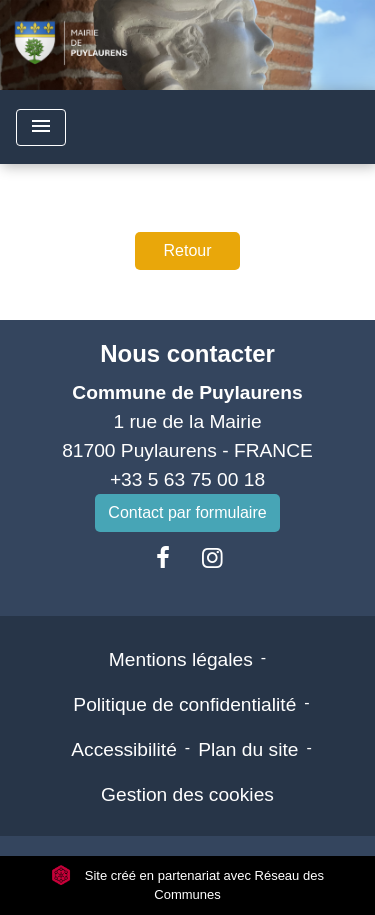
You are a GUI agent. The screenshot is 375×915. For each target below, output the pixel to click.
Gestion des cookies (187, 794)
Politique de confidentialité (184, 704)
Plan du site (248, 749)
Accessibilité (124, 749)
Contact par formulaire (187, 512)
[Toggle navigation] (41, 127)
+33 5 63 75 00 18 (187, 479)
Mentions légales (181, 659)
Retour (187, 250)
